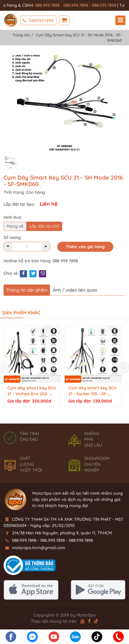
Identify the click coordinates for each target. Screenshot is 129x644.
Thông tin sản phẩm (27, 290)
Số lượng (12, 237)
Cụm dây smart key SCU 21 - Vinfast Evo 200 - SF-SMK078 (32, 391)
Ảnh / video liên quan (75, 290)
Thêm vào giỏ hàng (85, 247)
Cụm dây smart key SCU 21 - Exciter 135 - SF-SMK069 (92, 391)
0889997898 (38, 20)
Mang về (15, 226)
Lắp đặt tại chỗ (44, 226)
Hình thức (13, 217)
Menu (120, 20)
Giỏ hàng (64, 20)
